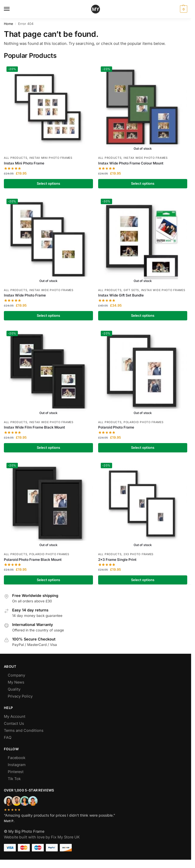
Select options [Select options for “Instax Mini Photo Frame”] (48, 183)
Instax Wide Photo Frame (25, 295)
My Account (15, 716)
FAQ (8, 737)
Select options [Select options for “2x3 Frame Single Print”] (143, 580)
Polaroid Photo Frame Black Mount (33, 560)
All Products (16, 158)
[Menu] (12, 9)
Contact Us (14, 723)
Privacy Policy (20, 696)
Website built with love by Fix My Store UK (42, 837)
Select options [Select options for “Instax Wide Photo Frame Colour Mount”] (143, 183)
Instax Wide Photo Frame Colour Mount (131, 163)
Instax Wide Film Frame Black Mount (34, 427)
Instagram (17, 765)
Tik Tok (14, 779)
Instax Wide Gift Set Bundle (121, 295)
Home (8, 24)
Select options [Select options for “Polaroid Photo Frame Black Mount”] (48, 580)
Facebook (17, 758)
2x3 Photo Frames (139, 554)
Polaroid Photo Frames (144, 422)
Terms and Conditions (24, 730)
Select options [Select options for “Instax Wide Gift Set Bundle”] (143, 315)
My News (16, 682)
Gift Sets (131, 290)
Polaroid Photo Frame (116, 427)
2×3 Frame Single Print (117, 560)
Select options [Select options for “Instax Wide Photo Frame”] (48, 315)
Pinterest (16, 772)
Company (16, 675)
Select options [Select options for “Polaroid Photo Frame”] (143, 447)
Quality (14, 689)
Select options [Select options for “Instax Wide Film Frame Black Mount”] (48, 447)
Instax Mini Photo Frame (24, 163)
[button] (183, 9)
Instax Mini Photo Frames (51, 158)
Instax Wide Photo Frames (146, 158)
